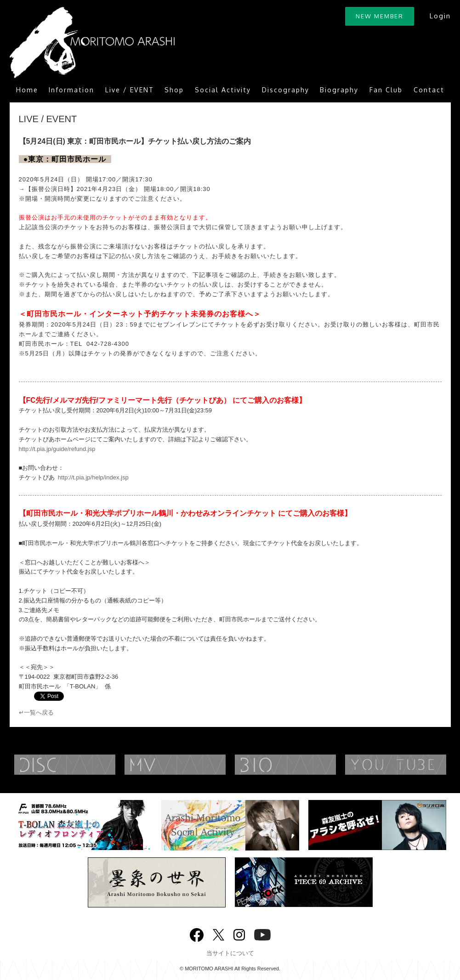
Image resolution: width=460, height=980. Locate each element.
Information (71, 90)
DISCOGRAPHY (83, 765)
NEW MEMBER (380, 16)
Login (440, 16)
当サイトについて (230, 953)
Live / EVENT (130, 90)
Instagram (239, 934)
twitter (219, 934)
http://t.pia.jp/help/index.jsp (93, 477)
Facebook (197, 933)
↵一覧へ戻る (36, 712)
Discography (286, 90)
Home (27, 90)
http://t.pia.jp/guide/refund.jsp (57, 449)
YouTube (262, 934)
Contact (429, 90)
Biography (339, 90)
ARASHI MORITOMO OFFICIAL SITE (92, 42)
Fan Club (386, 90)
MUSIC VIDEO (193, 765)
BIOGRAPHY (304, 765)
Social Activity (223, 90)
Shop (174, 90)
